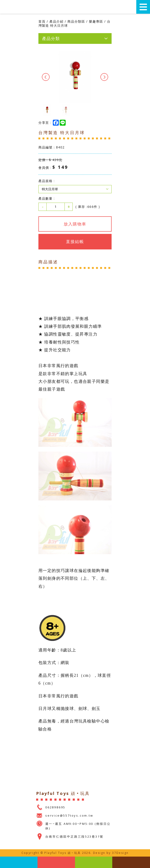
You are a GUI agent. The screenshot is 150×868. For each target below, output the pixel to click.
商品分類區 (76, 21)
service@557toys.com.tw (69, 815)
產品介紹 (56, 21)
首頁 (42, 21)
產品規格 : (47, 181)
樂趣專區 (96, 21)
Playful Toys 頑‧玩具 (23, 7)
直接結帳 (75, 241)
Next (104, 77)
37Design (120, 853)
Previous (46, 77)
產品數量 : (47, 198)
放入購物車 (75, 224)
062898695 (55, 807)
